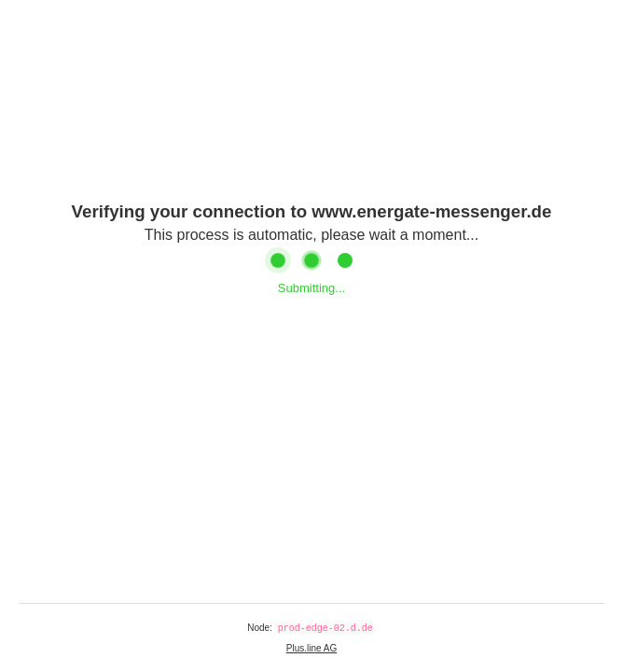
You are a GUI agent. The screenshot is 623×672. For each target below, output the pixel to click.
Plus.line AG (311, 648)
